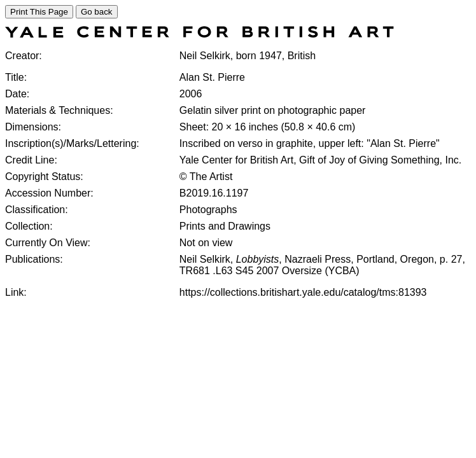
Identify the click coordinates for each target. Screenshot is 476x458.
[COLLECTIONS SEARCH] (199, 34)
